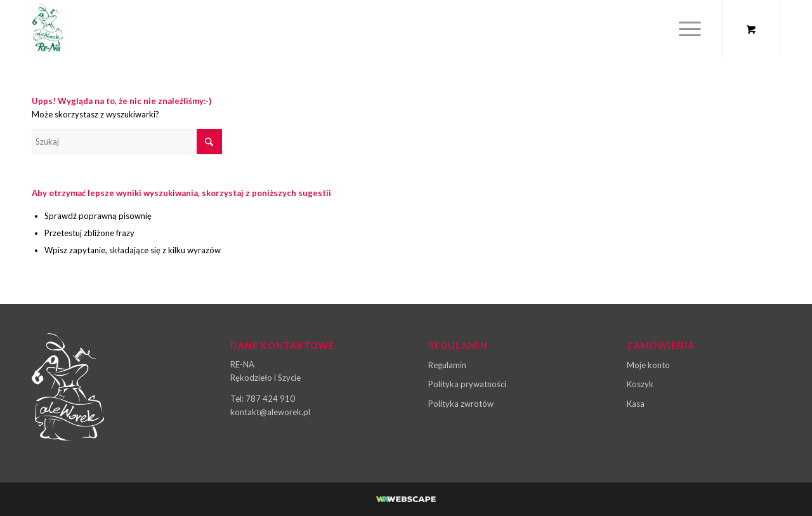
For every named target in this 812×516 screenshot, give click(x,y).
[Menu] (686, 29)
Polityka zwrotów (461, 404)
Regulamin (447, 365)
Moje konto (648, 365)
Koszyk (640, 384)
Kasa (636, 404)
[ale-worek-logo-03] (48, 29)
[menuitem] (690, 29)
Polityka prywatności (467, 384)
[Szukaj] (127, 142)
